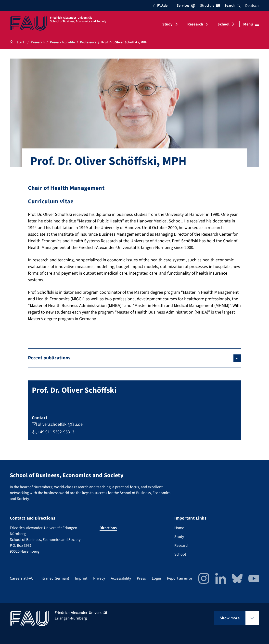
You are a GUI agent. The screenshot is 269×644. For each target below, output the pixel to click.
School (224, 24)
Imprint (81, 578)
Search (232, 6)
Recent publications (49, 358)
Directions (108, 528)
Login (156, 578)
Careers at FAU (22, 578)
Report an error (180, 578)
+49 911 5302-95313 (56, 432)
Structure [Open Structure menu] (210, 6)
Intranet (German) (54, 578)
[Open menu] (251, 24)
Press (141, 578)
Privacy (99, 578)
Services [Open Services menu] (186, 6)
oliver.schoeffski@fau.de (60, 424)
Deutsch (252, 6)
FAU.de (160, 6)
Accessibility (121, 578)
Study (167, 24)
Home (179, 528)
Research (195, 24)
